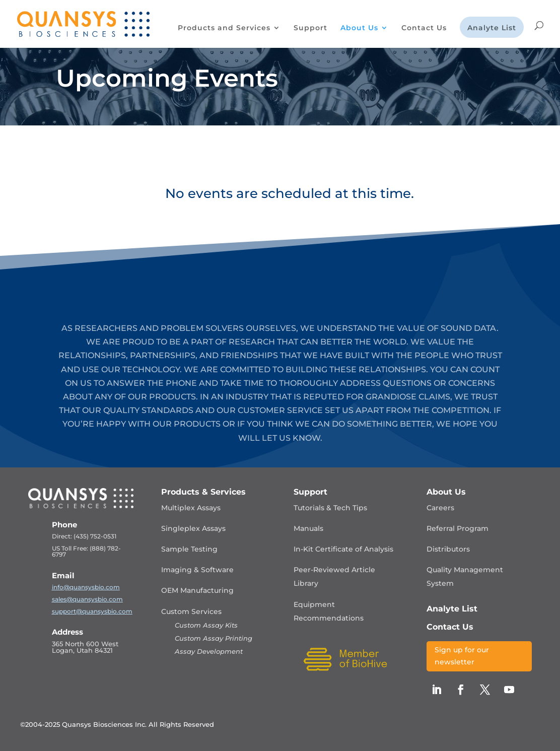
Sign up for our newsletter (462, 656)
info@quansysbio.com (86, 587)
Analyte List (492, 28)
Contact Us (424, 28)
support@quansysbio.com (92, 611)
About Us (359, 28)
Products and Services (224, 28)
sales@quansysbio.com (87, 599)
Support (310, 28)
